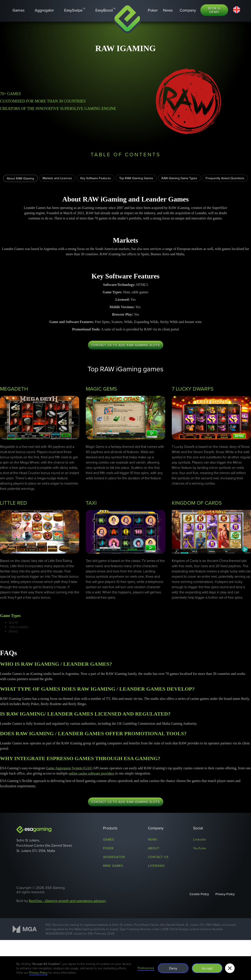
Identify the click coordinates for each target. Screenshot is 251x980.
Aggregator (114, 857)
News (153, 839)
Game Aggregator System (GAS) (69, 768)
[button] (188, 10)
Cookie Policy (199, 894)
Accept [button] (207, 968)
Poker (108, 848)
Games (109, 839)
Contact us (158, 857)
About (154, 848)
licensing (156, 866)
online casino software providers (91, 773)
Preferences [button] (146, 968)
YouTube (200, 848)
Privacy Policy (225, 894)
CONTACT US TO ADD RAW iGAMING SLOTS (125, 345)
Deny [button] (173, 968)
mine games (113, 866)
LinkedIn (200, 839)
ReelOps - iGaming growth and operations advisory (67, 901)
